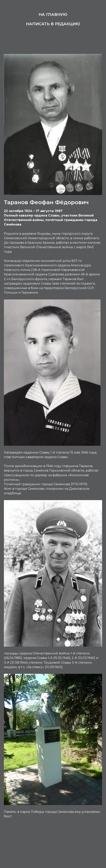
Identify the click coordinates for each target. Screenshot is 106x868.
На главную (53, 14)
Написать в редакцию (53, 24)
